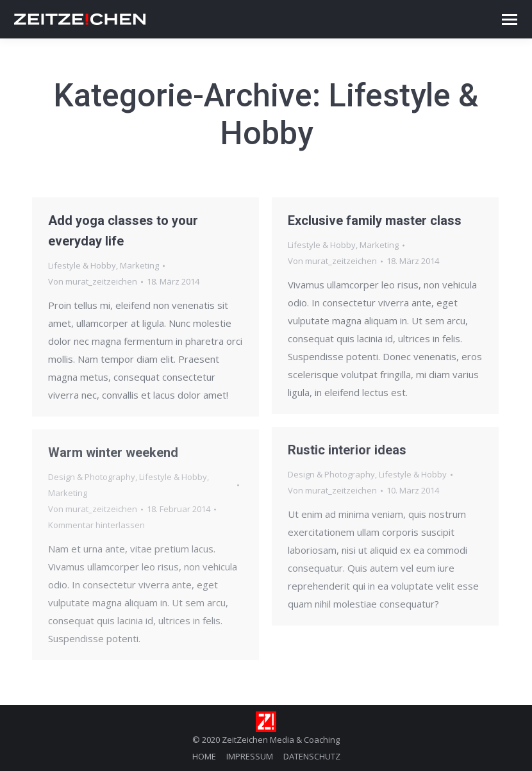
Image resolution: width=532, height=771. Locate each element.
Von (93, 281)
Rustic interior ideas (347, 450)
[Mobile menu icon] (510, 20)
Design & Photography (331, 474)
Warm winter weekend (113, 452)
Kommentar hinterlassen (96, 525)
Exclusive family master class (375, 220)
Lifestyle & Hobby (82, 265)
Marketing (139, 265)
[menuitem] (204, 757)
